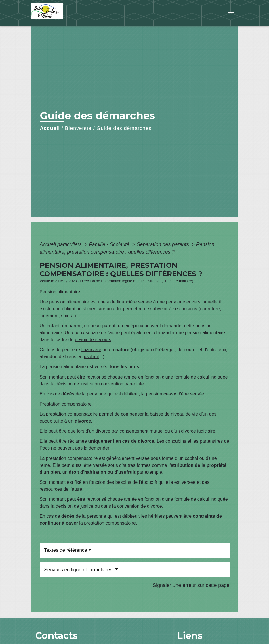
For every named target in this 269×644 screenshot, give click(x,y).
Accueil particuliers (62, 244)
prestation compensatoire (72, 414)
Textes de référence (66, 550)
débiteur (130, 394)
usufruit (91, 357)
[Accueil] (67, 13)
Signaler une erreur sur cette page (191, 585)
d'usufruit (125, 472)
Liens (190, 636)
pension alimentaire (69, 302)
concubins (176, 441)
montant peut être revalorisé (78, 377)
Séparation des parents (164, 244)
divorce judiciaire (198, 431)
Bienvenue (78, 128)
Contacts (57, 636)
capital (191, 458)
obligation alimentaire (83, 309)
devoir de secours (93, 340)
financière (91, 350)
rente (45, 465)
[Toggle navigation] (231, 13)
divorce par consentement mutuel (130, 431)
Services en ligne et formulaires (79, 570)
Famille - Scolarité (110, 244)
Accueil (50, 128)
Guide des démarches (124, 128)
